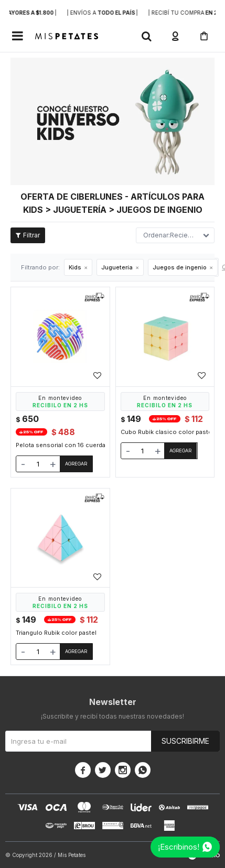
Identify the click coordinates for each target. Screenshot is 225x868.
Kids (75, 267)
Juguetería (117, 267)
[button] (146, 36)
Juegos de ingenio (180, 267)
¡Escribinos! (179, 847)
